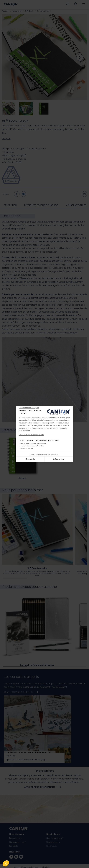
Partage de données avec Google (33, 443)
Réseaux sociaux (27, 448)
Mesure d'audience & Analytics (32, 446)
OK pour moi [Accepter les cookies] (59, 459)
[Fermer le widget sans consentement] (29, 408)
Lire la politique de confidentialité (31, 435)
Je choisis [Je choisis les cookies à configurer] (30, 459)
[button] (6, 863)
